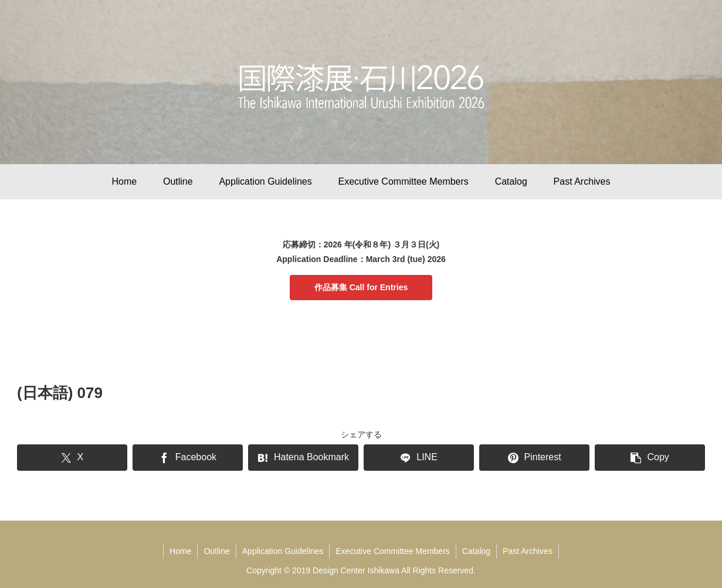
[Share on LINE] (419, 458)
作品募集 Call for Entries (361, 287)
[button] (650, 458)
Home (180, 551)
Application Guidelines (283, 551)
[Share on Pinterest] (534, 458)
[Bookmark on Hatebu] (303, 458)
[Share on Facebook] (188, 458)
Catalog (476, 551)
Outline (216, 551)
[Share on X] (72, 458)
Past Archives (528, 551)
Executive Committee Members (393, 551)
